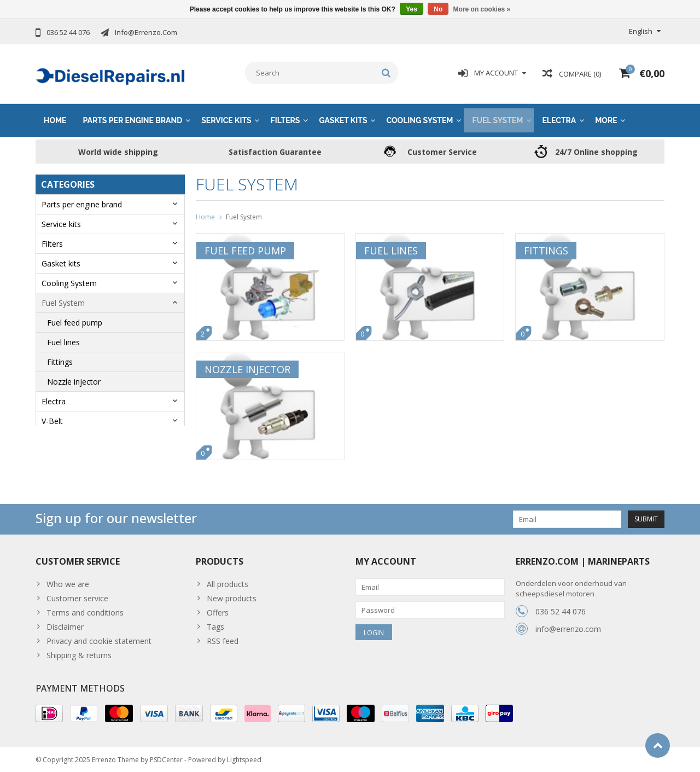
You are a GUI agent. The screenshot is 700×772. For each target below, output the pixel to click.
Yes (412, 9)
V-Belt (52, 418)
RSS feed (223, 637)
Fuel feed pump (75, 319)
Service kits (226, 117)
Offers (218, 609)
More (606, 117)
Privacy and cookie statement (99, 637)
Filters (285, 117)
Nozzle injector (74, 378)
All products (227, 580)
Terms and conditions (85, 609)
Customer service (77, 594)
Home (55, 117)
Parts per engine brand (133, 117)
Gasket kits (343, 117)
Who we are (68, 580)
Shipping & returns (79, 651)
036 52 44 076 (561, 608)
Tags (215, 623)
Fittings (60, 359)
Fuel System (497, 117)
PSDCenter (166, 759)
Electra (559, 117)
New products (232, 594)
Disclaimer (65, 623)
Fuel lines (63, 339)
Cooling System (419, 117)
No (438, 9)
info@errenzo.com (568, 625)
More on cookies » (482, 9)
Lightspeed (244, 759)
